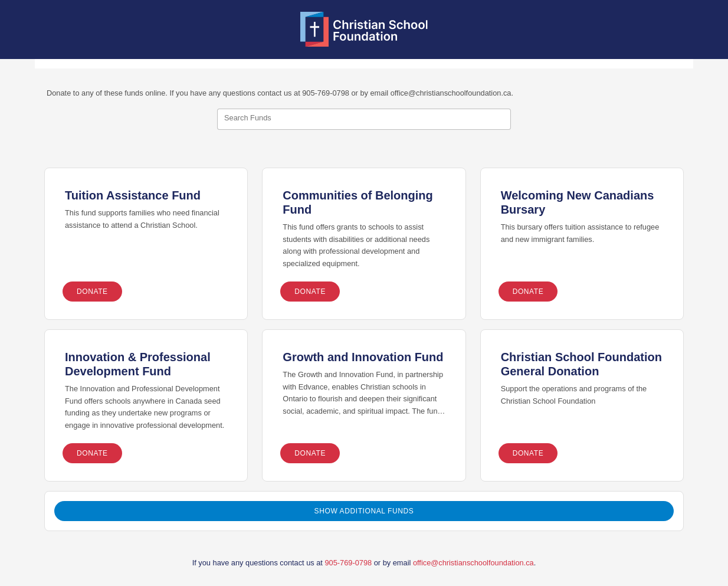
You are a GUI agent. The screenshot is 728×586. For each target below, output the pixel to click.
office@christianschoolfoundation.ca (473, 563)
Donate (92, 292)
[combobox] (364, 119)
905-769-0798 (348, 563)
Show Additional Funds (364, 511)
